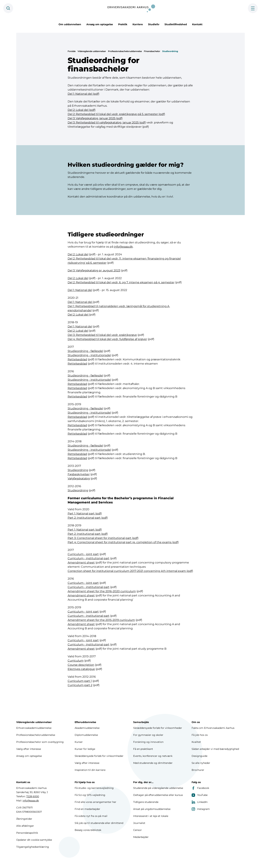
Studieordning (170, 51)
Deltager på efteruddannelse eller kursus (158, 795)
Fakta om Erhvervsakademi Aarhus (213, 728)
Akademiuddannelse (87, 728)
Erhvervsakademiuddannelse (34, 728)
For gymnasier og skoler (148, 735)
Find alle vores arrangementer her (95, 802)
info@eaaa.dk (123, 247)
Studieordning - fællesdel (85, 352)
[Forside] (131, 8)
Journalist (139, 823)
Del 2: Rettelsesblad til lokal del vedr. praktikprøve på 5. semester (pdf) (116, 114)
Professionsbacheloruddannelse (125, 51)
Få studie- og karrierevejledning (94, 788)
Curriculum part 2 (80, 686)
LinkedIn (200, 802)
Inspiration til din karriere (90, 770)
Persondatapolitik (27, 833)
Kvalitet (196, 742)
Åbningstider (24, 819)
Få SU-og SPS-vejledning (90, 795)
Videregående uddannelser (92, 51)
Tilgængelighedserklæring (33, 847)
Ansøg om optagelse (100, 24)
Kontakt (197, 24)
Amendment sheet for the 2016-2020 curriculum (102, 592)
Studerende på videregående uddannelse (158, 788)
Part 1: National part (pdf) (85, 514)
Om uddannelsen (70, 24)
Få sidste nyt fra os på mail (91, 816)
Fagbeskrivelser (79, 475)
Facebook (200, 788)
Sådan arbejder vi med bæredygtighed (215, 749)
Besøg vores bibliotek (88, 830)
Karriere (138, 24)
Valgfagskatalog (79, 479)
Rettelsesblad (77, 360)
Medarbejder (141, 837)
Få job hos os (200, 735)
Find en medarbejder (87, 809)
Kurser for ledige (85, 749)
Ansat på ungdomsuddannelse (152, 809)
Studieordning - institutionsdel (89, 356)
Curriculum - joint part (83, 555)
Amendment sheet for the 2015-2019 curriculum (101, 621)
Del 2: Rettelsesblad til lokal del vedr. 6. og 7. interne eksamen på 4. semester (121, 283)
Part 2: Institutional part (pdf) (88, 518)
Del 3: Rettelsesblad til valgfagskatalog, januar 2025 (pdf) (107, 122)
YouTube (200, 795)
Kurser (79, 742)
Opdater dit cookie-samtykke (34, 840)
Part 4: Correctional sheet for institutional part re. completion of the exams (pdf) (123, 543)
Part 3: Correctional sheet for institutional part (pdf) (103, 539)
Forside (72, 51)
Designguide (199, 756)
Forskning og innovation (148, 742)
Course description (81, 665)
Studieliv (154, 24)
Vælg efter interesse (29, 749)
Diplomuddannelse (86, 735)
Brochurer (198, 770)
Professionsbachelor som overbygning (40, 742)
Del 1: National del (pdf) (83, 94)
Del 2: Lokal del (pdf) (82, 110)
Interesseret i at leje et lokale (151, 816)
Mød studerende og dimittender (153, 763)
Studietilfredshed (176, 24)
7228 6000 (33, 796)
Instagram (201, 809)
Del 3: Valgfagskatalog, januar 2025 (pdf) (95, 118)
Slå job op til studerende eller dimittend (99, 823)
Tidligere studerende (146, 802)
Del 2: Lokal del (78, 255)
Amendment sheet (81, 563)
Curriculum (76, 661)
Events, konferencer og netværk (153, 756)
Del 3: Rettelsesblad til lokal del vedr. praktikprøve (102, 336)
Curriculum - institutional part (89, 559)
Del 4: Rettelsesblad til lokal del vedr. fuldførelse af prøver (107, 340)
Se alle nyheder (201, 763)
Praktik (123, 24)
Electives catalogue (81, 670)
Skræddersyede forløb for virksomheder (99, 756)
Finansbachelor (152, 51)
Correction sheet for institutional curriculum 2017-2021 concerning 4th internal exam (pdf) (130, 572)
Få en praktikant (143, 749)
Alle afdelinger (25, 826)
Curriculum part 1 (80, 682)
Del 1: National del (80, 291)
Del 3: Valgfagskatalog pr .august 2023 (94, 271)
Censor (137, 830)
